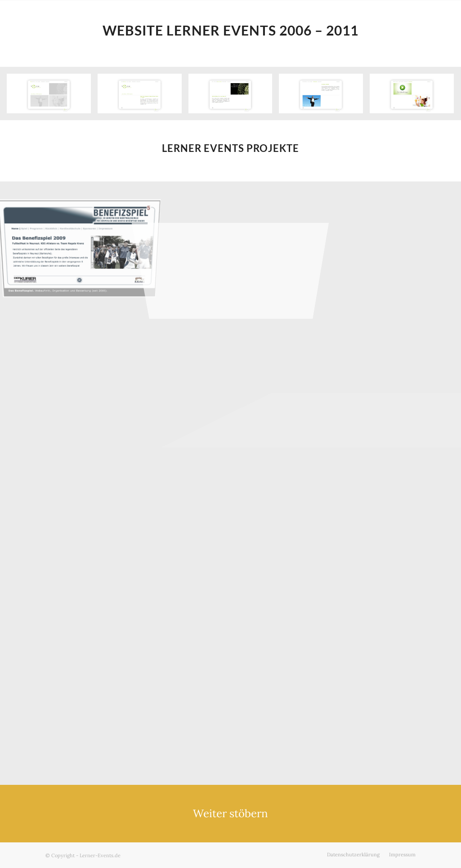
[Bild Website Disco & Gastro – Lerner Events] (234, 97)
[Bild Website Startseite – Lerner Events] (52, 97)
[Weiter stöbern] (230, 814)
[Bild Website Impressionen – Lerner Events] (415, 97)
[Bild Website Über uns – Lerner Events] (143, 97)
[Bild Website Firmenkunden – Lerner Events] (324, 97)
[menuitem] (353, 855)
